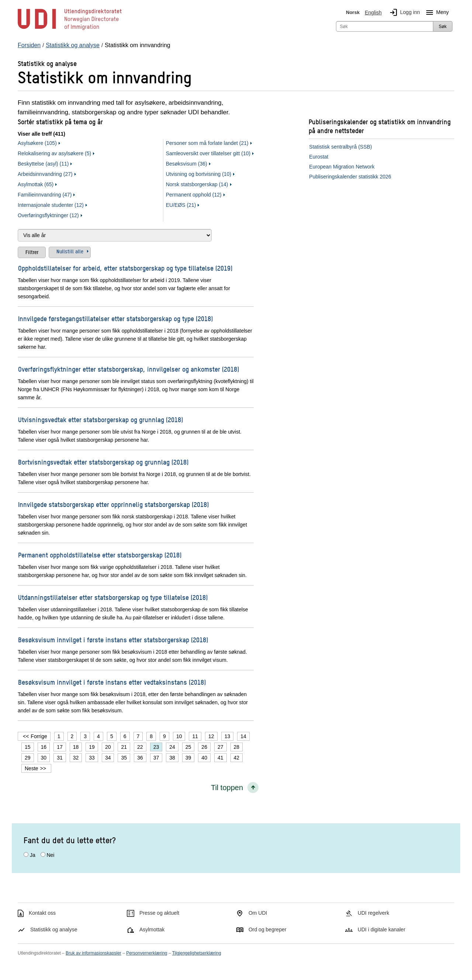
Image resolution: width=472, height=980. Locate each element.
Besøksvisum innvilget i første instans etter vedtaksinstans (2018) (112, 682)
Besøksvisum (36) (187, 164)
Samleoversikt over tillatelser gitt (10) (208, 153)
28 (237, 747)
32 (76, 758)
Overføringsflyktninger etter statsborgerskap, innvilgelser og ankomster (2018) (129, 369)
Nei (50, 855)
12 (211, 736)
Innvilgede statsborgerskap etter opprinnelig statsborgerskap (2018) (113, 504)
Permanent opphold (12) (194, 195)
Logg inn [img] (403, 13)
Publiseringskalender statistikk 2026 (350, 177)
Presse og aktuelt (159, 913)
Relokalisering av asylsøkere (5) (54, 153)
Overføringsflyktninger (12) (48, 215)
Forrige (39, 736)
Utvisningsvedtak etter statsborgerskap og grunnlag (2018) (100, 419)
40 (204, 758)
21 (124, 747)
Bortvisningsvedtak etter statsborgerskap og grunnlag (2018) (103, 462)
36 (140, 758)
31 (60, 758)
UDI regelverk (374, 913)
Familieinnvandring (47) (45, 195)
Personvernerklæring (147, 953)
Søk (443, 27)
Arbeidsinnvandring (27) (45, 174)
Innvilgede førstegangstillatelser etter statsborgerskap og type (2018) (115, 318)
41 (221, 758)
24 (172, 747)
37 (156, 758)
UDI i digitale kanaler (381, 929)
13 (228, 736)
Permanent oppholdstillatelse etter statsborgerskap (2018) (100, 555)
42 (237, 758)
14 (243, 736)
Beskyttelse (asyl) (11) (43, 164)
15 (28, 747)
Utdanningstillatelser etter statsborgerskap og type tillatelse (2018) (113, 597)
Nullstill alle (70, 251)
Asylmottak (152, 929)
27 (221, 747)
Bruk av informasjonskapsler (93, 953)
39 (188, 758)
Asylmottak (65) (36, 184)
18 (76, 747)
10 (179, 736)
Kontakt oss (42, 913)
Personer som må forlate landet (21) (207, 143)
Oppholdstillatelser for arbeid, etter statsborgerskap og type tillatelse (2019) (125, 268)
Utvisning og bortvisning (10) (199, 174)
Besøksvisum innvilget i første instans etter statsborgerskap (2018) (113, 640)
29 (28, 758)
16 (44, 747)
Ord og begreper (268, 929)
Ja (33, 855)
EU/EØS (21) (181, 205)
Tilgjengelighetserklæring (197, 953)
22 (140, 747)
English (373, 13)
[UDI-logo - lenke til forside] (70, 29)
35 (124, 758)
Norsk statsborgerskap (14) (197, 184)
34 (108, 758)
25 (188, 747)
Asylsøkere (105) (37, 143)
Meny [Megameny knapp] (436, 13)
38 (172, 758)
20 (108, 747)
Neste (32, 768)
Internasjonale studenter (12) (51, 205)
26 (204, 747)
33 (92, 758)
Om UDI (258, 913)
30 (44, 758)
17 (60, 747)
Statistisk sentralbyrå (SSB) (340, 147)
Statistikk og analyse (54, 929)
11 (195, 736)
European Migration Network (342, 167)
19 (92, 747)
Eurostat (319, 157)
